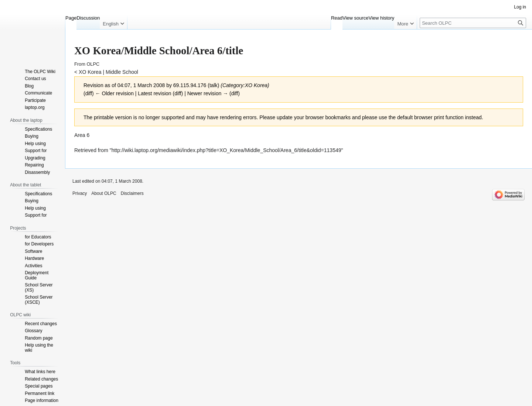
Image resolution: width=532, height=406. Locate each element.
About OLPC (104, 193)
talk (214, 85)
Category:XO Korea (245, 85)
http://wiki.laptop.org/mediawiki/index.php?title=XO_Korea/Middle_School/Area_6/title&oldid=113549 (226, 150)
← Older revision (115, 93)
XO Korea (90, 72)
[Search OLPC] (473, 23)
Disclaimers (132, 193)
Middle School (122, 72)
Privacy (80, 193)
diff (89, 93)
